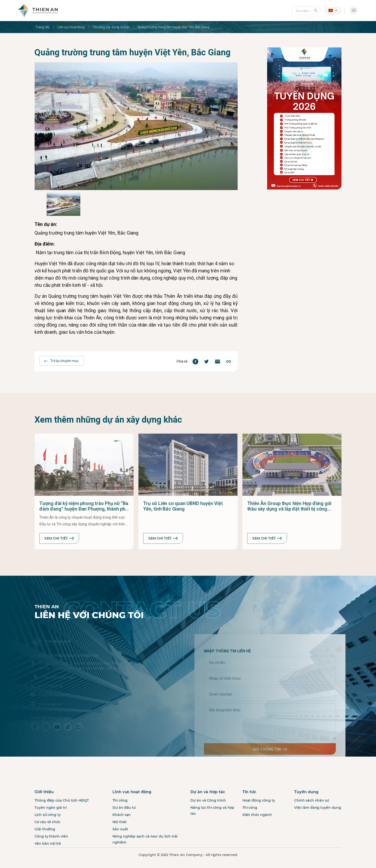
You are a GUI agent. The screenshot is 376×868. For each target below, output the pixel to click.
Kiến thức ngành (257, 833)
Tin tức (249, 810)
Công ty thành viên (51, 854)
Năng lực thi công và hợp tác (212, 829)
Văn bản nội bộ (48, 862)
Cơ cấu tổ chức (47, 840)
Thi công (120, 818)
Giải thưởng (45, 847)
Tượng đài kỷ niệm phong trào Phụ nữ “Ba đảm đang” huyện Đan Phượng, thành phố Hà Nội (84, 524)
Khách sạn (122, 833)
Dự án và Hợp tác (208, 810)
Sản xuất (120, 847)
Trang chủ (43, 27)
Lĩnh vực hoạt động (72, 27)
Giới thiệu (44, 810)
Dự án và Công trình (208, 818)
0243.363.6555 (31, 685)
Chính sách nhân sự (312, 818)
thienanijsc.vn (31, 703)
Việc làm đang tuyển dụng (318, 826)
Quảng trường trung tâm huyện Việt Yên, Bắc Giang (178, 27)
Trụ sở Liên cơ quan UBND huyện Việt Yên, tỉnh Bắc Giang (183, 524)
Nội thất (119, 840)
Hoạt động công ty (259, 818)
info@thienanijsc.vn (35, 694)
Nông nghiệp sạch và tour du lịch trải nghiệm (145, 857)
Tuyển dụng (306, 810)
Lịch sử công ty (48, 833)
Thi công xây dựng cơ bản (113, 27)
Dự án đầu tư (124, 826)
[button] (333, 10)
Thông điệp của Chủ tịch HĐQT (62, 818)
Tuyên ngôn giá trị (51, 826)
